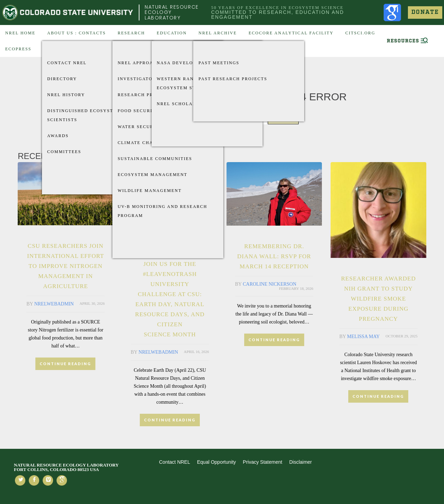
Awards (58, 136)
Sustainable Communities (155, 159)
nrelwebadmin (54, 304)
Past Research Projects (233, 79)
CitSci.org (360, 33)
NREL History (66, 95)
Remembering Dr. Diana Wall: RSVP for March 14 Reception (274, 256)
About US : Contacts (76, 33)
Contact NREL (67, 63)
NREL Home (20, 33)
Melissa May (364, 337)
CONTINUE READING (65, 364)
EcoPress (18, 49)
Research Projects (145, 95)
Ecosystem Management (152, 175)
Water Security (140, 127)
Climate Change (141, 143)
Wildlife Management (150, 191)
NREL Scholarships (184, 104)
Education (172, 33)
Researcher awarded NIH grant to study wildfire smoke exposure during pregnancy (378, 299)
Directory (62, 79)
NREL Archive (218, 33)
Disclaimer (301, 462)
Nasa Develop (177, 63)
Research (131, 33)
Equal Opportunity (216, 462)
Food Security (138, 111)
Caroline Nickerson (270, 284)
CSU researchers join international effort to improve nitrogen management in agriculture (66, 266)
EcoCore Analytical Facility (291, 33)
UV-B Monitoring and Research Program (162, 211)
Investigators (138, 79)
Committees (64, 152)
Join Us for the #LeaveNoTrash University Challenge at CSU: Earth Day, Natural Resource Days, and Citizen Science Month (170, 299)
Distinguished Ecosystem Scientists (84, 115)
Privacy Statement (263, 462)
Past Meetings (219, 63)
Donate (425, 12)
